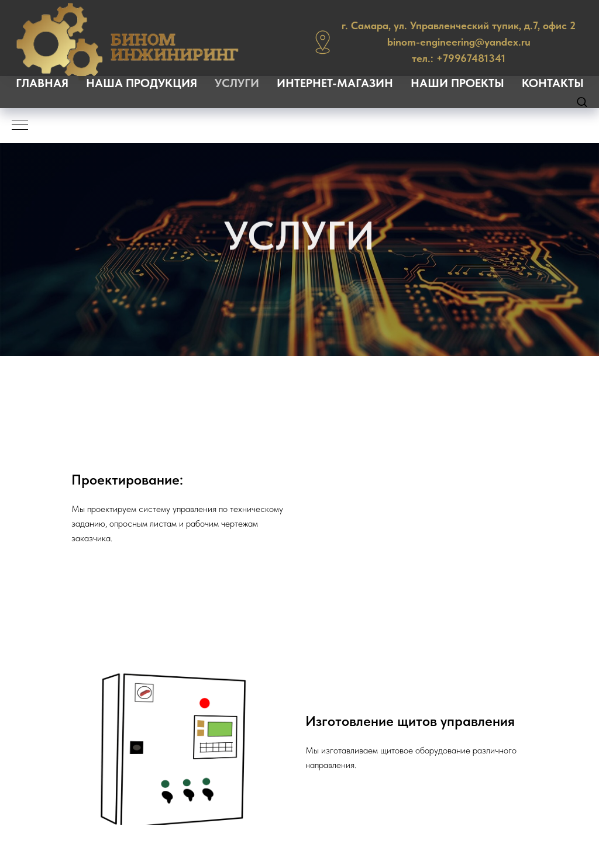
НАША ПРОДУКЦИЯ (142, 83)
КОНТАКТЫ (553, 83)
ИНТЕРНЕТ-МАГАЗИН (335, 83)
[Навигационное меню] (20, 126)
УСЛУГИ (237, 83)
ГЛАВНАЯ (42, 83)
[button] (582, 101)
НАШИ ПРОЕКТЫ (457, 83)
